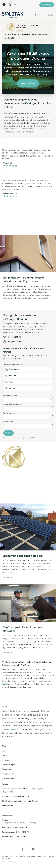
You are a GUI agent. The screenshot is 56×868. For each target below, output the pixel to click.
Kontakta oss (8, 760)
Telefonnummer (9, 413)
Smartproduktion (24, 856)
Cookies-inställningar (9, 862)
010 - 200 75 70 (22, 832)
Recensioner (7, 769)
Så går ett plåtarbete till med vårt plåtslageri (21, 801)
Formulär (49, 15)
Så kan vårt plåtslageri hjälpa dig (16, 796)
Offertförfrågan (47, 5)
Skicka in (9, 433)
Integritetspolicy (9, 778)
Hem (4, 751)
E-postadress (8, 422)
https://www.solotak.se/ (21, 827)
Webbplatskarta (9, 774)
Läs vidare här (10, 38)
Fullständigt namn (10, 396)
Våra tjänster (7, 806)
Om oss (38, 15)
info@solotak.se (21, 837)
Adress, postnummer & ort (13, 404)
